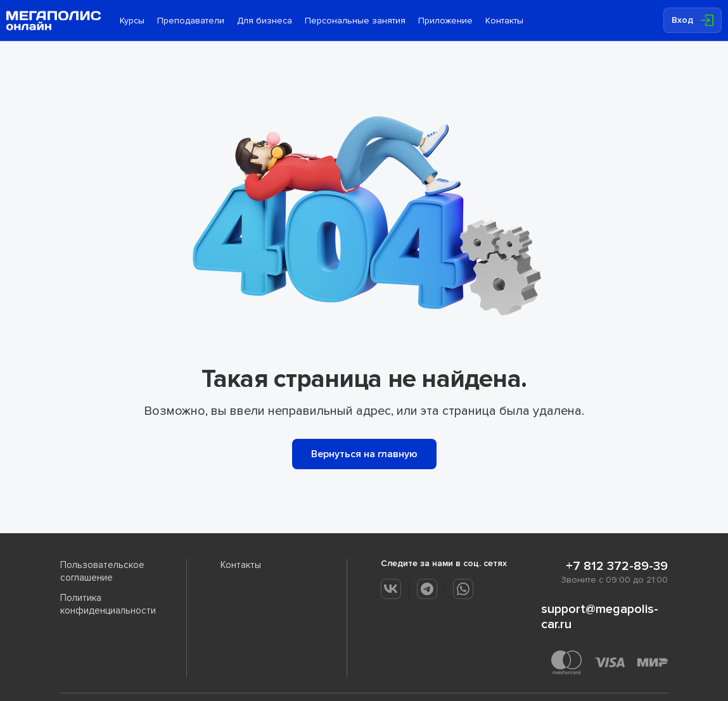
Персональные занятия (355, 21)
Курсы (132, 21)
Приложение (445, 21)
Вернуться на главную (364, 454)
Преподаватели (191, 21)
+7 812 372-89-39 (617, 566)
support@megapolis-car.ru (600, 617)
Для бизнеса (265, 21)
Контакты (504, 21)
